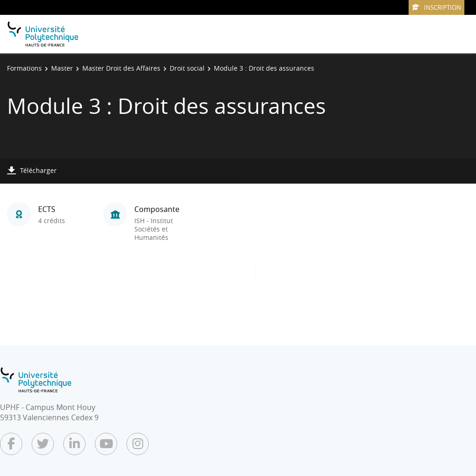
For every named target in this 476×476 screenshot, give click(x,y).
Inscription (436, 7)
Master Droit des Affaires (121, 68)
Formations (24, 68)
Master (62, 68)
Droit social (187, 68)
